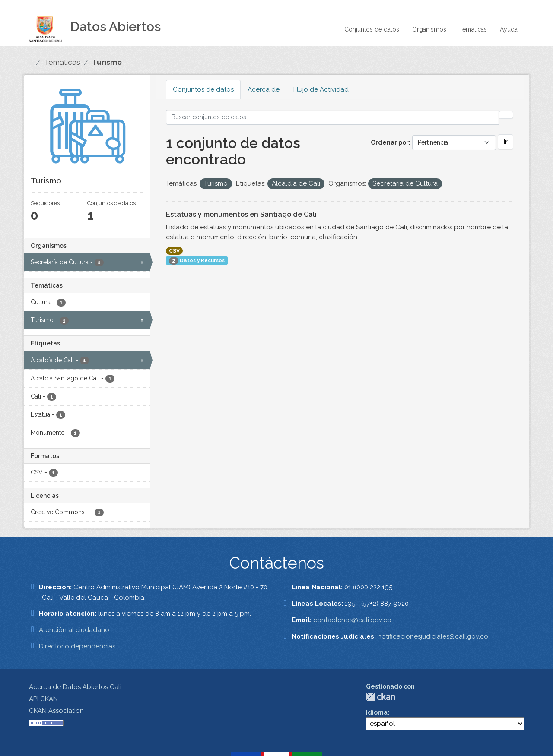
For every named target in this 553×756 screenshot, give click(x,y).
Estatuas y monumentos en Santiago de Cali (241, 214)
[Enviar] (506, 115)
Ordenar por (390, 142)
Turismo (107, 62)
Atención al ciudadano (74, 630)
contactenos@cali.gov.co (352, 620)
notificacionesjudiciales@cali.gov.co (433, 636)
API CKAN (43, 699)
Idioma (377, 712)
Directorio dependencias (77, 646)
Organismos (429, 29)
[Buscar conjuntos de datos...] (332, 117)
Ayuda (509, 29)
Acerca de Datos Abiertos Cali (75, 687)
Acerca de (264, 89)
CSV (174, 251)
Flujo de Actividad (321, 89)
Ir (505, 142)
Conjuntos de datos (372, 29)
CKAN (381, 697)
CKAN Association (56, 711)
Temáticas (473, 29)
